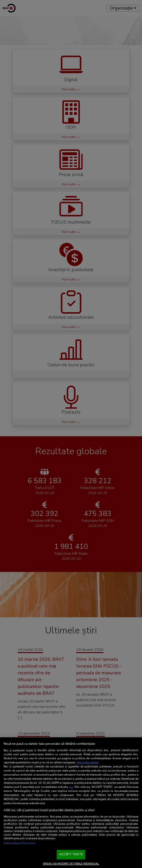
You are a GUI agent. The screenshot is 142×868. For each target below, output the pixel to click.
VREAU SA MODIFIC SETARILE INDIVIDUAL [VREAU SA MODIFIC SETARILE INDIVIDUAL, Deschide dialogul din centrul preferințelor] (71, 864)
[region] (71, 803)
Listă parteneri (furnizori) (19, 843)
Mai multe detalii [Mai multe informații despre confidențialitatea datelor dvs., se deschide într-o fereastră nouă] (88, 762)
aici (71, 787)
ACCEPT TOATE (71, 854)
